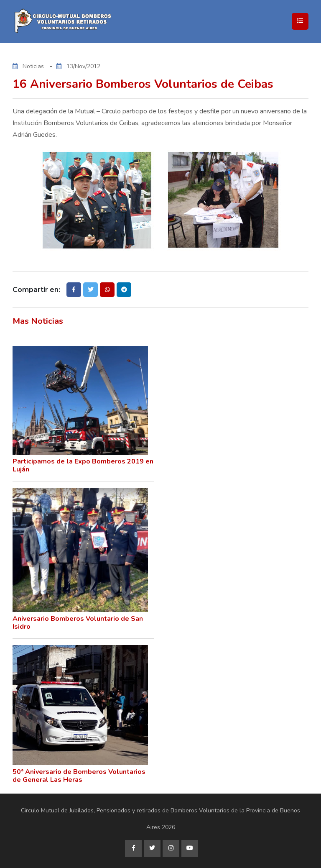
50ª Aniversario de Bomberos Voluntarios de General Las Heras (79, 776)
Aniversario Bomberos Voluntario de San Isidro (78, 623)
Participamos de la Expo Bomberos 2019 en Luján (83, 465)
